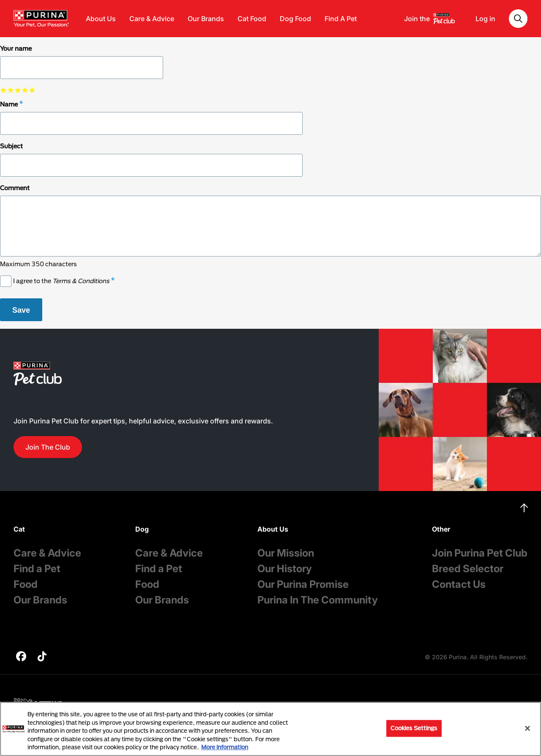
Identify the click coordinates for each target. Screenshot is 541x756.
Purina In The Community (318, 600)
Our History (285, 569)
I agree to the (61, 281)
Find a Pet (37, 569)
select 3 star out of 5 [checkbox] (18, 90)
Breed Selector (468, 569)
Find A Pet (341, 19)
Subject (11, 146)
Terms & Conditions (81, 281)
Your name (16, 48)
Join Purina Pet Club (480, 553)
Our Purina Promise (303, 584)
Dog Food (295, 19)
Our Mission (286, 553)
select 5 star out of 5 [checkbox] (32, 90)
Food (26, 584)
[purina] (21, 657)
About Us (101, 19)
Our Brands (206, 19)
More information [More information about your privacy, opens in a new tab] (225, 747)
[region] (270, 729)
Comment (15, 188)
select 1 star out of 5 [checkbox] (4, 90)
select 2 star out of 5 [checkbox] (11, 90)
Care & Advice (152, 19)
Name (9, 104)
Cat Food (252, 19)
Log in (485, 19)
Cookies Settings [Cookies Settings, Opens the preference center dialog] (414, 728)
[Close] (527, 729)
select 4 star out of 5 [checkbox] (25, 90)
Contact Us (459, 584)
